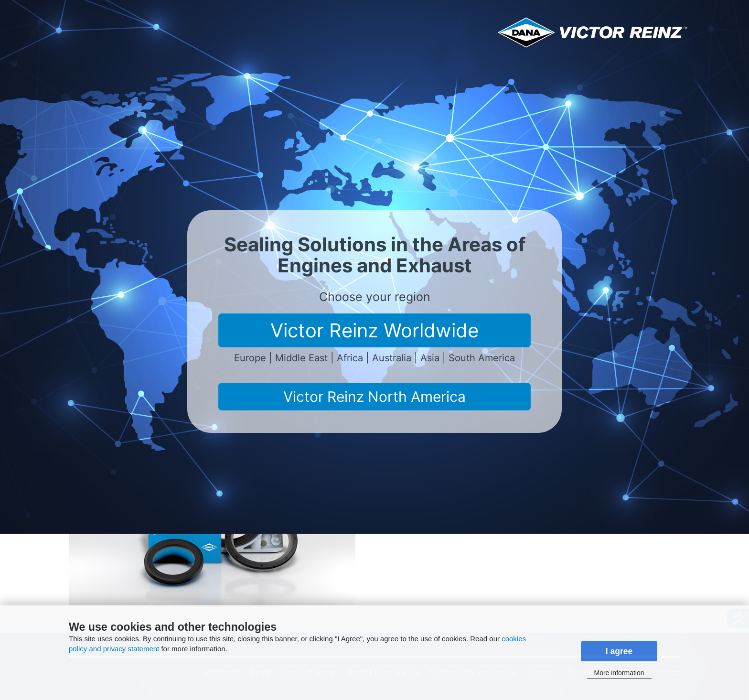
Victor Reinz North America (374, 397)
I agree (619, 651)
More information (619, 673)
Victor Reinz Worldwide (374, 330)
